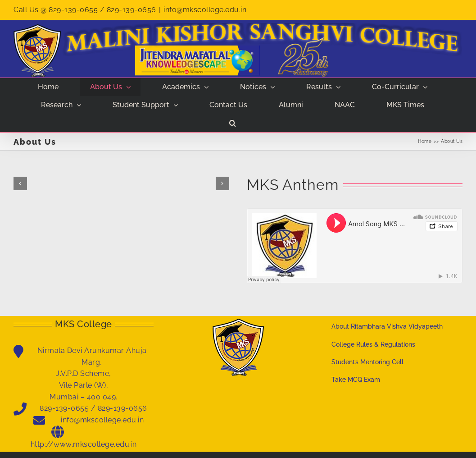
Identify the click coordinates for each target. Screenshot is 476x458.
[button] (232, 123)
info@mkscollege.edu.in (205, 10)
